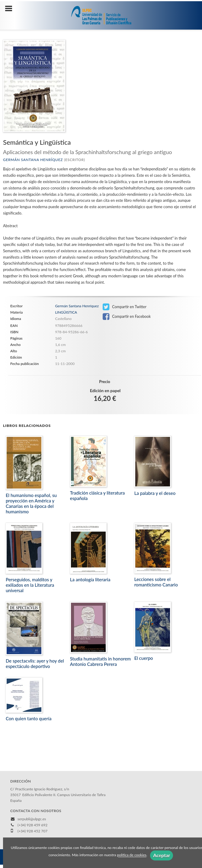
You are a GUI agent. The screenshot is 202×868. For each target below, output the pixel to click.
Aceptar (162, 855)
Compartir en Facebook (127, 317)
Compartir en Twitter (125, 307)
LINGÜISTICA (66, 312)
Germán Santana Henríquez (33, 160)
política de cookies (131, 855)
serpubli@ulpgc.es (32, 819)
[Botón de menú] (11, 9)
